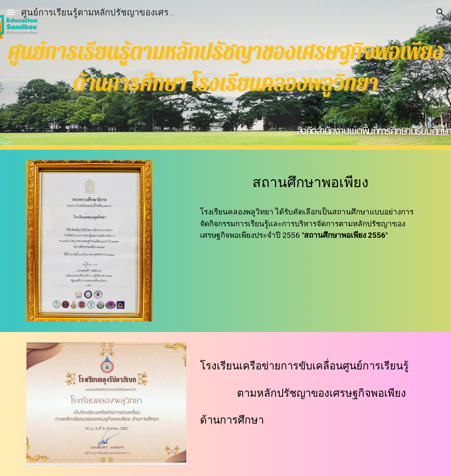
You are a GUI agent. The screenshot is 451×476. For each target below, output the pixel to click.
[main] (311, 180)
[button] (11, 12)
